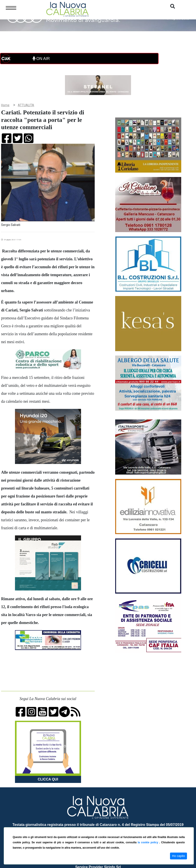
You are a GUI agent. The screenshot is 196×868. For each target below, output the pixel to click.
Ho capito (178, 856)
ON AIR (41, 59)
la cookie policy (148, 842)
